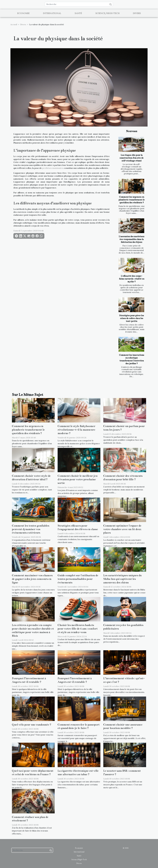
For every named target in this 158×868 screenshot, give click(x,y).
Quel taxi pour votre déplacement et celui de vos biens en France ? (33, 773)
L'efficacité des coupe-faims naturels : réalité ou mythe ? (132, 279)
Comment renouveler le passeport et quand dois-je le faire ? (79, 726)
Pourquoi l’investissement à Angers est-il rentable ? (29, 680)
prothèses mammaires (53, 168)
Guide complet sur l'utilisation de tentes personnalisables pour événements (78, 579)
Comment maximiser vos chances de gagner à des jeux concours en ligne (32, 579)
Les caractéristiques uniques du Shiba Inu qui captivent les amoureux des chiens (122, 579)
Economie (23, 13)
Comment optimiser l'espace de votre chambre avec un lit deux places (122, 529)
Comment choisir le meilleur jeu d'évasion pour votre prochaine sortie (78, 479)
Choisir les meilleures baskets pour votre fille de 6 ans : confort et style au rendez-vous (78, 629)
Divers (137, 13)
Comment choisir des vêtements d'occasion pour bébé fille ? (123, 478)
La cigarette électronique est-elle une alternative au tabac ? (78, 773)
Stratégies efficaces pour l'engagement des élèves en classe (78, 527)
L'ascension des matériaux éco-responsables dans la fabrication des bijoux (132, 239)
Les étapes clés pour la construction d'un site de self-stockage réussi (132, 158)
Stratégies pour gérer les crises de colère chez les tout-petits (132, 318)
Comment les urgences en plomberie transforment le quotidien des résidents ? (132, 200)
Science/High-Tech (108, 13)
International (52, 13)
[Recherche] (79, 4)
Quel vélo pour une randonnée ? (32, 725)
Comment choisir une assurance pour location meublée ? (123, 726)
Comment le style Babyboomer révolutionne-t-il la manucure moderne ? (76, 430)
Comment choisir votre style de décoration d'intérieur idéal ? (31, 478)
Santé (78, 13)
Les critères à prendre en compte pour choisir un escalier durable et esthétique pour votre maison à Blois (33, 630)
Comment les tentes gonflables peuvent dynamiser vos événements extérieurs (31, 529)
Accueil (14, 24)
